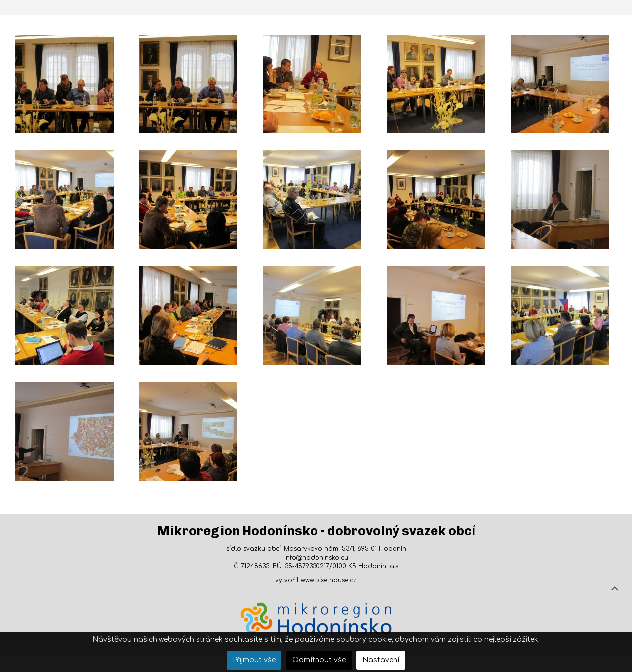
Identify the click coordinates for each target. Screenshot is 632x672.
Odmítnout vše (319, 660)
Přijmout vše (254, 660)
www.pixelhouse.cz (329, 580)
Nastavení (381, 660)
